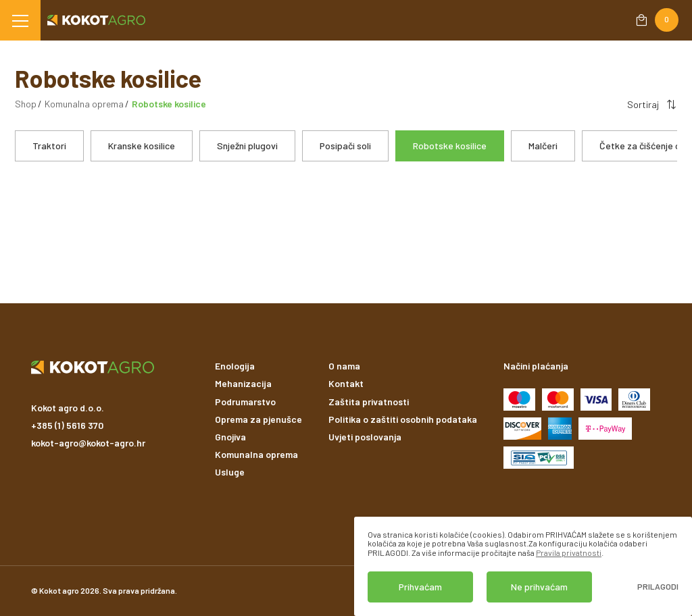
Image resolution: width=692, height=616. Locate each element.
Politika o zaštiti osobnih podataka (403, 419)
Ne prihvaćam (539, 587)
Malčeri (543, 146)
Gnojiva (230, 437)
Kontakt (346, 383)
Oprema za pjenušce (258, 419)
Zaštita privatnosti (369, 402)
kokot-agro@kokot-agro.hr (88, 443)
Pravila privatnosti (569, 553)
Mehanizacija (243, 383)
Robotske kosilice (450, 146)
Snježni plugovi (247, 146)
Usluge (230, 472)
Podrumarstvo (245, 402)
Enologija (235, 366)
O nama (344, 366)
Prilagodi (658, 587)
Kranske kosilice (142, 146)
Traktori (49, 146)
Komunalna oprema (84, 104)
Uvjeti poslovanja (365, 437)
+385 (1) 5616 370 (67, 425)
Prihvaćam (420, 587)
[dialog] (523, 566)
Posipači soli (345, 146)
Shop (26, 104)
